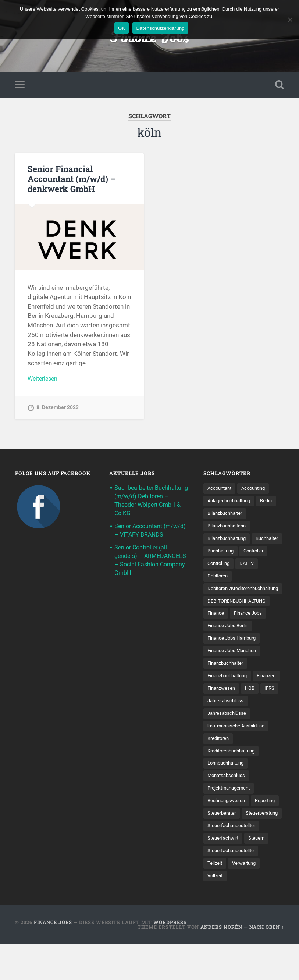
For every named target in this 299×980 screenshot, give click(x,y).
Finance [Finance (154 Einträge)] (216, 618)
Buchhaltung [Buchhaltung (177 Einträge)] (257, 554)
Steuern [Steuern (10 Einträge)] (260, 873)
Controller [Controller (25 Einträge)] (219, 567)
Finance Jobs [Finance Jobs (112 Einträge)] (251, 618)
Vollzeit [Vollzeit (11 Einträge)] (216, 911)
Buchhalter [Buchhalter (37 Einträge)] (220, 554)
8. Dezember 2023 (58, 410)
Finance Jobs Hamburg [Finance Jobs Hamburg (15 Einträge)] (234, 643)
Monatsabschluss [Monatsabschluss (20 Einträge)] (228, 797)
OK (122, 28)
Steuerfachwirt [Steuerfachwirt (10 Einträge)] (224, 873)
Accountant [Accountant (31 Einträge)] (221, 490)
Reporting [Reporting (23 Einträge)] (219, 835)
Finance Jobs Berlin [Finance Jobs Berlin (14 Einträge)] (230, 630)
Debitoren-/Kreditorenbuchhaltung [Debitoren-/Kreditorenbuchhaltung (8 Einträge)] (247, 592)
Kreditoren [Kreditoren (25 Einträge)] (219, 758)
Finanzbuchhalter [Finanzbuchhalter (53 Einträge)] (227, 669)
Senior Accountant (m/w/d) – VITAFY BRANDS (140, 534)
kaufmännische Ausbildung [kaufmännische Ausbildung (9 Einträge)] (239, 745)
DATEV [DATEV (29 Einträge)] (215, 579)
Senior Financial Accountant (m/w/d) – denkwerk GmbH (72, 180)
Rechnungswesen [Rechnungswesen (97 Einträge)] (228, 822)
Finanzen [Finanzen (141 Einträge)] (218, 695)
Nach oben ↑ (267, 963)
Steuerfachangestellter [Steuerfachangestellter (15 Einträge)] (233, 860)
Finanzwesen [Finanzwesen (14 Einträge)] (253, 695)
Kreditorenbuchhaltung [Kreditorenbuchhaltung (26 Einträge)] (234, 771)
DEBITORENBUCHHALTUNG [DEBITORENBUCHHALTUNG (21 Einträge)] (239, 605)
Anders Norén (221, 963)
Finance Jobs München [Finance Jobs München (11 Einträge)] (234, 656)
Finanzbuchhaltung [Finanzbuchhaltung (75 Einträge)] (230, 682)
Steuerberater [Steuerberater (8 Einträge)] (255, 835)
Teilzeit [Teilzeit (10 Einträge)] (215, 899)
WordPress (170, 958)
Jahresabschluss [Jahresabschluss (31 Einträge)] (227, 720)
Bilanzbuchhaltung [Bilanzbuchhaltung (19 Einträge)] (229, 541)
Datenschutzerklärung (160, 28)
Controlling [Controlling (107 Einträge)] (252, 567)
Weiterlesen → (48, 381)
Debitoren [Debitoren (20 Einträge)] (244, 579)
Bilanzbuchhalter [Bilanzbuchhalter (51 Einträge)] (227, 516)
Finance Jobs (53, 958)
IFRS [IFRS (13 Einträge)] (233, 707)
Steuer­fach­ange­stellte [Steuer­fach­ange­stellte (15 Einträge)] (232, 886)
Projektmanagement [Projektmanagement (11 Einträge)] (231, 809)
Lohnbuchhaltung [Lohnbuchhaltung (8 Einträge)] (228, 784)
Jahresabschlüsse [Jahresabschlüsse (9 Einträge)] (228, 733)
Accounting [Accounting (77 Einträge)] (257, 490)
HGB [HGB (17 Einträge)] (213, 707)
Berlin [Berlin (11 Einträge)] (272, 503)
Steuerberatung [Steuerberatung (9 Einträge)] (225, 848)
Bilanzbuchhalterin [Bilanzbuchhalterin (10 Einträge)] (229, 528)
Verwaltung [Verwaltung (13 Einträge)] (246, 899)
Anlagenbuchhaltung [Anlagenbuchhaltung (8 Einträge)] (231, 503)
